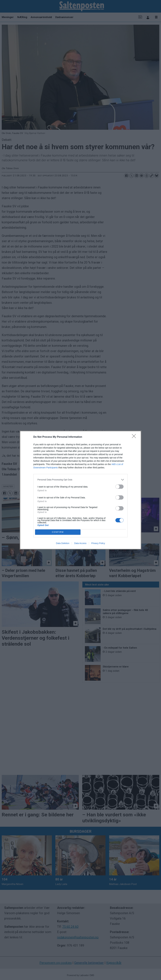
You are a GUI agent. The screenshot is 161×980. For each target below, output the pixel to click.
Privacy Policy (98, 543)
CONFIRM (58, 532)
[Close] (135, 437)
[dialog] (80, 490)
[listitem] (80, 480)
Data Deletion (63, 543)
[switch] (119, 487)
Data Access (80, 543)
